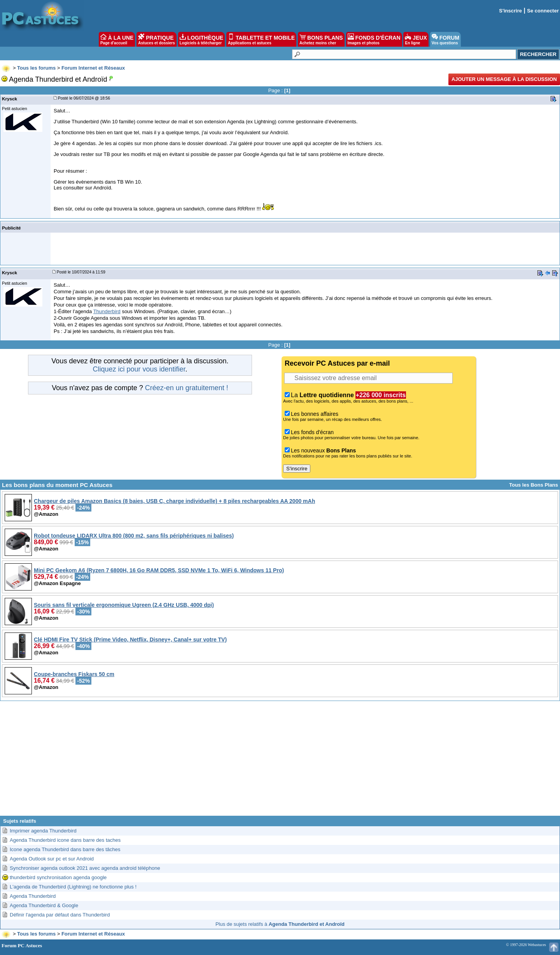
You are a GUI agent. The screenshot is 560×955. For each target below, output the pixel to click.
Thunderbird (107, 311)
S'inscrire (510, 11)
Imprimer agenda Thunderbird (43, 831)
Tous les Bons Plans (534, 485)
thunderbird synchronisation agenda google (58, 877)
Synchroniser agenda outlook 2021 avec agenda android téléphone (85, 868)
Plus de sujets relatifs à (280, 924)
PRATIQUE (157, 39)
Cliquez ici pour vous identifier (139, 369)
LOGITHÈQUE (201, 39)
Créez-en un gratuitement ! (187, 388)
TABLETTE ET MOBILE (261, 39)
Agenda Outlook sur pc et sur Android (52, 859)
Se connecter (543, 11)
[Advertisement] (280, 761)
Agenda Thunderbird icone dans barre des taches (65, 840)
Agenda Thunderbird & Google (44, 905)
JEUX (416, 39)
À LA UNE (117, 39)
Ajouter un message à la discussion (504, 79)
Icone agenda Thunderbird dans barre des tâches (65, 849)
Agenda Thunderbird (33, 896)
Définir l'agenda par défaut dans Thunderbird (60, 915)
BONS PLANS (321, 39)
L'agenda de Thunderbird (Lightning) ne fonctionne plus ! (73, 887)
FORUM (445, 39)
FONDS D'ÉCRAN (374, 39)
